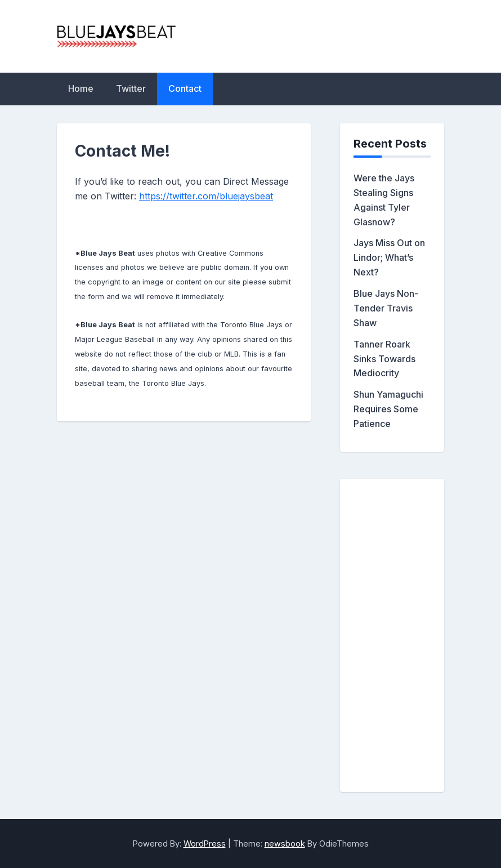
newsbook (285, 843)
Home (81, 88)
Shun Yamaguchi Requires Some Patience (388, 409)
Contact (185, 88)
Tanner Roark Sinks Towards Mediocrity (384, 359)
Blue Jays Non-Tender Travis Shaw (386, 308)
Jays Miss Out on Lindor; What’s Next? (389, 257)
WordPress (205, 843)
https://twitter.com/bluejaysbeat (206, 196)
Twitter (131, 88)
